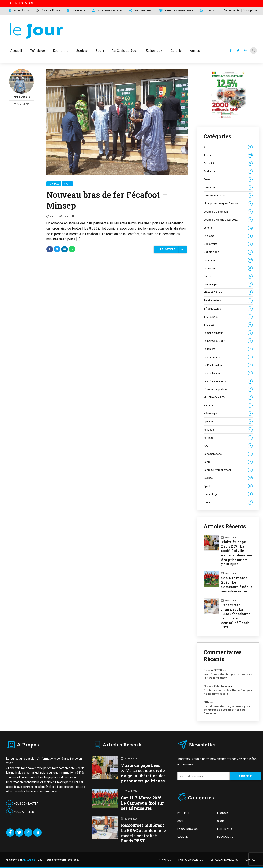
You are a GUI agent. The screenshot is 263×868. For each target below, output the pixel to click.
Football (54, 184)
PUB (228, 446)
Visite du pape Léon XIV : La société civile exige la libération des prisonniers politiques (237, 553)
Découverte (228, 244)
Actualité (228, 163)
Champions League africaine (228, 204)
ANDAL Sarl (30, 860)
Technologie (228, 494)
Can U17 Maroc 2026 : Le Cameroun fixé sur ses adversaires (237, 584)
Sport (67, 184)
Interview (228, 325)
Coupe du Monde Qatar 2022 (228, 220)
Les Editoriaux (228, 373)
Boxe (228, 179)
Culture (228, 228)
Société (228, 478)
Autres (195, 50)
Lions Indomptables (228, 389)
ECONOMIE (224, 813)
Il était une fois (228, 300)
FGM (207, 702)
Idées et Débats (228, 292)
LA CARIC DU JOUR (189, 829)
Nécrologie (228, 414)
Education (228, 268)
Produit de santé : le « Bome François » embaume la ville (228, 692)
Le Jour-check (228, 357)
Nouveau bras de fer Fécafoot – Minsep (107, 200)
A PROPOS (165, 860)
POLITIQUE (184, 813)
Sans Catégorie (228, 454)
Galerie (228, 276)
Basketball (228, 171)
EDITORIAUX (225, 829)
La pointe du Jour (228, 341)
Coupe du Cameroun (228, 212)
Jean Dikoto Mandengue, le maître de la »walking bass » (228, 676)
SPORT (221, 821)
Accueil (16, 50)
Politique (228, 430)
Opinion (228, 422)
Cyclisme (228, 236)
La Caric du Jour (228, 333)
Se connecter (232, 10)
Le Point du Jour (228, 365)
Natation (228, 406)
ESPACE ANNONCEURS (224, 860)
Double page (228, 252)
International (228, 317)
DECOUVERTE (225, 837)
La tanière (228, 349)
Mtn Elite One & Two (228, 397)
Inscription (250, 10)
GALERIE (182, 837)
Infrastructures (228, 309)
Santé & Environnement (228, 470)
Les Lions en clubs (228, 381)
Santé (228, 462)
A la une (228, 155)
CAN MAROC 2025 (228, 196)
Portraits (228, 438)
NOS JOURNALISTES (191, 860)
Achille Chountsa (22, 84)
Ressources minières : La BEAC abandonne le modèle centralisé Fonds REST (236, 616)
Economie (228, 260)
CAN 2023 (228, 188)
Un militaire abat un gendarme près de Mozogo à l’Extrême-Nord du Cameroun (227, 710)
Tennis (228, 502)
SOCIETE (182, 821)
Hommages (228, 284)
